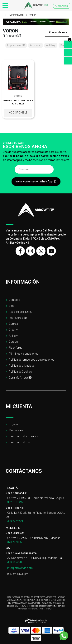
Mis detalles (16, 430)
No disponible (18, 113)
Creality (62, 6)
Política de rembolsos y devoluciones (31, 360)
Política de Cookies (20, 372)
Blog (12, 306)
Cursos (13, 342)
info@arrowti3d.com (20, 568)
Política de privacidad (22, 366)
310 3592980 (15, 562)
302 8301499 (15, 502)
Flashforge (15, 348)
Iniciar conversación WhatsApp (36, 181)
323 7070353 (15, 542)
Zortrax (13, 324)
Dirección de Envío (20, 442)
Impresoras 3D (16, 15)
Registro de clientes (21, 312)
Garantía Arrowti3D (20, 378)
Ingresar (14, 424)
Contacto (14, 300)
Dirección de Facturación (24, 436)
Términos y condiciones (24, 354)
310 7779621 (15, 521)
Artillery (13, 336)
